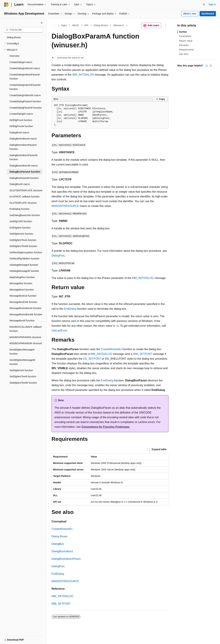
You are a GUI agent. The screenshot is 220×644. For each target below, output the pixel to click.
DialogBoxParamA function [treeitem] (25, 172)
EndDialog (70, 309)
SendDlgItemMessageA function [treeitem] (22, 352)
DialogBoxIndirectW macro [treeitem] (24, 166)
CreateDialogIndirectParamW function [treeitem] (25, 87)
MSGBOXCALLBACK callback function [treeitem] (26, 329)
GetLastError (59, 330)
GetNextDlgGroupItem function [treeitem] (26, 252)
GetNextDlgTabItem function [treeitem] (24, 259)
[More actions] (166, 25)
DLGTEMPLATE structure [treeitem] (23, 203)
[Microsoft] (6, 5)
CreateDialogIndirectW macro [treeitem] (25, 95)
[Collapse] (42, 23)
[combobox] (23, 30)
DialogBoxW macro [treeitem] (20, 184)
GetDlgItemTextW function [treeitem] (23, 246)
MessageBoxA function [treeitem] (22, 290)
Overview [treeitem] (14, 56)
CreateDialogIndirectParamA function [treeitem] (25, 77)
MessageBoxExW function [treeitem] (23, 302)
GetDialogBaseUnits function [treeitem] (25, 215)
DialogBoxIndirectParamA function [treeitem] (23, 147)
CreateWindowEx (111, 349)
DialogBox (58, 544)
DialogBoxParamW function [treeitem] (24, 178)
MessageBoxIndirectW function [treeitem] (26, 314)
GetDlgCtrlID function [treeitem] (21, 221)
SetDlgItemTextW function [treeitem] (23, 383)
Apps (64, 25)
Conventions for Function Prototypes (105, 427)
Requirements (186, 50)
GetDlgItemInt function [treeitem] (21, 234)
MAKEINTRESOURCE (65, 206)
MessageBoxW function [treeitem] (22, 321)
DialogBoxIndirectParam (66, 559)
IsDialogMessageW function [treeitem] (24, 271)
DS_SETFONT (92, 359)
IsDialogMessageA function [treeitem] (24, 265)
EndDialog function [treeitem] (20, 209)
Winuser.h (119, 25)
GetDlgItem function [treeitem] (20, 228)
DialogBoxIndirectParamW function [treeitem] (23, 157)
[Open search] (204, 5)
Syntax (183, 32)
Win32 (76, 25)
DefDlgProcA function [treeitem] (21, 120)
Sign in (212, 4)
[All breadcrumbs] (54, 25)
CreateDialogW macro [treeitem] (21, 114)
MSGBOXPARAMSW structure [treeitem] (26, 343)
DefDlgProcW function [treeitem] (21, 126)
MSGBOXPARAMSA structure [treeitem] (25, 337)
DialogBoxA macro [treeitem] (19, 133)
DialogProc (58, 256)
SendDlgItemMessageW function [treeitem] (22, 362)
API (86, 25)
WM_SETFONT (143, 354)
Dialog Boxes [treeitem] (14, 37)
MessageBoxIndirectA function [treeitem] (26, 308)
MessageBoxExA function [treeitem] (23, 296)
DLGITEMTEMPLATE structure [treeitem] (26, 190)
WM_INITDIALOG (83, 75)
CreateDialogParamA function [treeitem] (25, 101)
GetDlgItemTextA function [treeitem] (23, 240)
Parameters (185, 36)
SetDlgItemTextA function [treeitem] (23, 376)
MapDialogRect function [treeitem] (22, 277)
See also (184, 54)
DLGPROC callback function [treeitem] (25, 197)
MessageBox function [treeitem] (21, 283)
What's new (190, 14)
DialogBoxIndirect (62, 551)
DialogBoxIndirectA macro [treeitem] (23, 139)
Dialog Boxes (101, 25)
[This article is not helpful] (211, 66)
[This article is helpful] (207, 66)
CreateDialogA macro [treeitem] (21, 62)
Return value (186, 41)
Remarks (184, 45)
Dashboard (208, 14)
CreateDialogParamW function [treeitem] (26, 108)
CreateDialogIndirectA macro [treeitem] (25, 68)
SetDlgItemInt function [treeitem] (21, 370)
